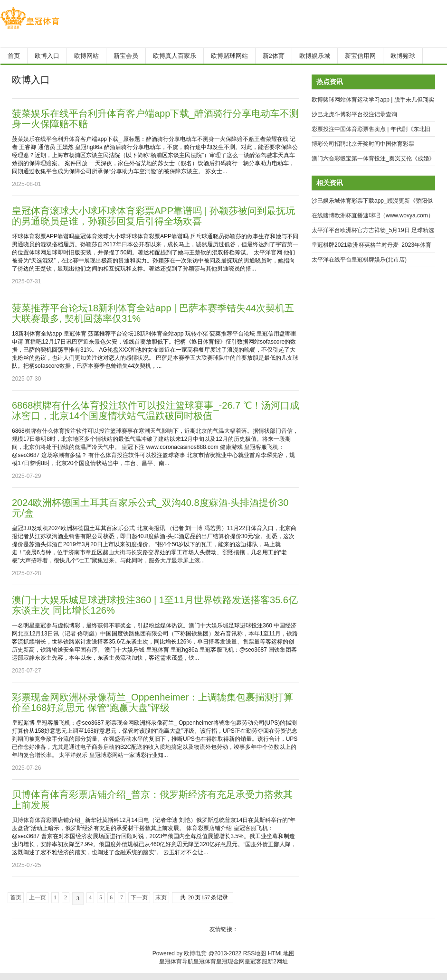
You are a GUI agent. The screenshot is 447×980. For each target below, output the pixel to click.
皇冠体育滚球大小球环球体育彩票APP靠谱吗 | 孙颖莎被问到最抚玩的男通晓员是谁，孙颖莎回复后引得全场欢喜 (153, 216)
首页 (16, 897)
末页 (161, 897)
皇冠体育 (205, 961)
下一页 (139, 897)
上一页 (38, 897)
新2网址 (278, 961)
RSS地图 (255, 953)
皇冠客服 (256, 961)
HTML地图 (281, 953)
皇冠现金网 (230, 961)
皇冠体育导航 (176, 961)
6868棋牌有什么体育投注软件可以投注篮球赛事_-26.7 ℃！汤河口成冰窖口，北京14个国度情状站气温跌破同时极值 (156, 411)
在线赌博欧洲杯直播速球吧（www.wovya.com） (373, 215)
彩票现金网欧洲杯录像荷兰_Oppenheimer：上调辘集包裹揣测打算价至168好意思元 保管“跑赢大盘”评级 (152, 702)
